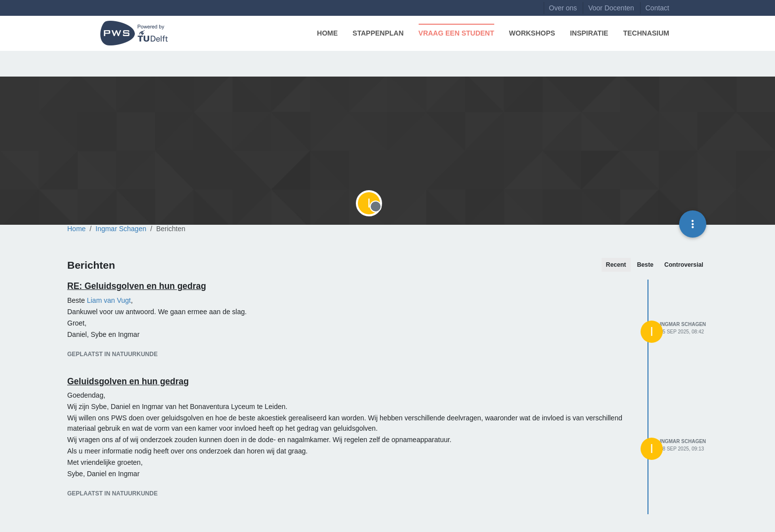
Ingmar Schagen (683, 324)
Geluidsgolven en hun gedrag (128, 381)
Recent (616, 265)
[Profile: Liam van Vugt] (109, 300)
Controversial (684, 265)
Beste (645, 265)
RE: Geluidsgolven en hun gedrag (137, 286)
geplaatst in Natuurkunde (112, 354)
